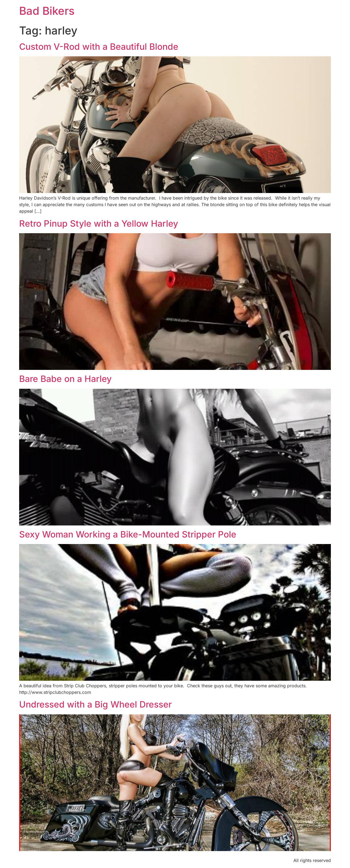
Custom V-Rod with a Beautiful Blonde (99, 47)
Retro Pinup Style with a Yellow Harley (99, 223)
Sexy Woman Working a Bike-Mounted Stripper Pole (128, 534)
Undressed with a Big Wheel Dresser (95, 704)
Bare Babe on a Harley (65, 379)
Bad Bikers (47, 11)
